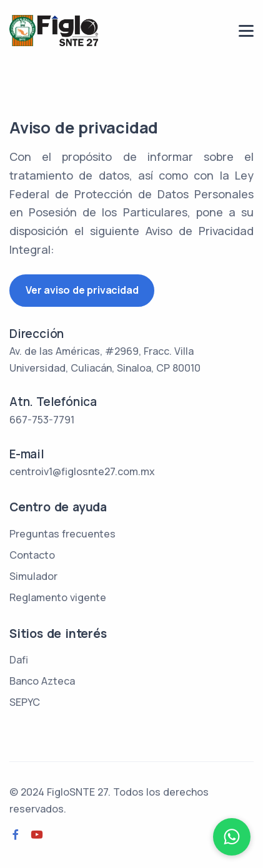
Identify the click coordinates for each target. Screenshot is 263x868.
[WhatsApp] (232, 837)
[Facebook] (16, 835)
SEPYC (25, 702)
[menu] (246, 31)
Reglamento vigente (58, 597)
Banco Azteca (42, 681)
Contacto (32, 555)
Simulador (33, 576)
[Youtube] (37, 835)
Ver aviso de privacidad (82, 290)
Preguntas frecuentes (62, 534)
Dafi (19, 660)
